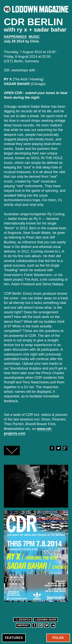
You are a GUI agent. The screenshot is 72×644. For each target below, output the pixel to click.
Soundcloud (53, 625)
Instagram (41, 625)
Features (14, 638)
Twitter (58, 448)
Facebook (52, 448)
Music (34, 37)
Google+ (65, 448)
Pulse (58, 638)
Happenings (15, 37)
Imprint (23, 625)
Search (22, 620)
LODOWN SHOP (46, 620)
